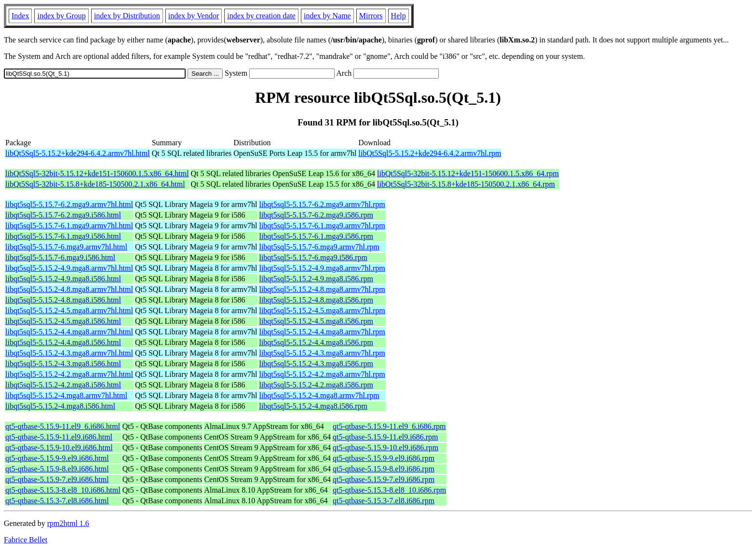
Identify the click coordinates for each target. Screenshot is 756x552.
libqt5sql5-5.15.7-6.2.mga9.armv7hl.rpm (322, 204)
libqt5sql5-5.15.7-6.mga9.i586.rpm (313, 257)
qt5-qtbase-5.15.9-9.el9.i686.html (57, 458)
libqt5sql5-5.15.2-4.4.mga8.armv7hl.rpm (322, 332)
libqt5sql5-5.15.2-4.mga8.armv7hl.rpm (319, 395)
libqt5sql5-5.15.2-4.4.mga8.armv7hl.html (69, 332)
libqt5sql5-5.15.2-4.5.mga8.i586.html (63, 321)
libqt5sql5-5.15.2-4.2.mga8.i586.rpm (316, 385)
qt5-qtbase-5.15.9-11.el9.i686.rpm (385, 437)
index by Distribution (127, 16)
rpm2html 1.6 (68, 523)
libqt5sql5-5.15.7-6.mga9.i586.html (60, 257)
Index (20, 16)
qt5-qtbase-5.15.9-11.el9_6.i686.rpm (389, 426)
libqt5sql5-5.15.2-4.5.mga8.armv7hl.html (69, 310)
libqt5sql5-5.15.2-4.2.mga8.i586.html (63, 385)
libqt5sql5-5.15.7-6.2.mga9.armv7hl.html (69, 204)
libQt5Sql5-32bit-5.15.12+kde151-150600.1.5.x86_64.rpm (468, 173)
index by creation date (261, 16)
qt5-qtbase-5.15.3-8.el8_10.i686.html (63, 490)
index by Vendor (194, 16)
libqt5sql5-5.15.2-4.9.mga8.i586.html (63, 279)
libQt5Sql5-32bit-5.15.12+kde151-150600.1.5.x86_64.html (97, 173)
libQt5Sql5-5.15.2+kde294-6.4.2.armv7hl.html (78, 153)
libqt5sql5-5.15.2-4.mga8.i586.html (60, 406)
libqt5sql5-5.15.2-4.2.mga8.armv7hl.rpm (322, 374)
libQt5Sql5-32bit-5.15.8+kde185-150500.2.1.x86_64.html (95, 184)
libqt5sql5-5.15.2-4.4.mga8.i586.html (63, 342)
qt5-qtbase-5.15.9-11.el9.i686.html (59, 437)
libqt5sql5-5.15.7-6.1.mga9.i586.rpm (316, 236)
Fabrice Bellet (26, 540)
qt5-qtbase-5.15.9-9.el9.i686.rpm (384, 458)
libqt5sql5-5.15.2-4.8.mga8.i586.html (63, 300)
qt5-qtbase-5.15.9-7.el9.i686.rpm (384, 479)
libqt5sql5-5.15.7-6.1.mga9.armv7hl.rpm (322, 226)
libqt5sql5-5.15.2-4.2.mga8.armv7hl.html (69, 374)
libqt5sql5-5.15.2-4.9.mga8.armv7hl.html (69, 268)
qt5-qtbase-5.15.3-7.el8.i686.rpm (384, 501)
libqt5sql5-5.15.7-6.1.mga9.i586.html (63, 236)
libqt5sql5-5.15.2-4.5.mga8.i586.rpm (316, 321)
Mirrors (371, 16)
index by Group (61, 16)
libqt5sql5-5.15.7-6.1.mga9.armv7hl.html (69, 226)
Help (398, 16)
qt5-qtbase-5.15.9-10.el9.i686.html (59, 448)
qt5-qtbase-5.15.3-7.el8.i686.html (57, 501)
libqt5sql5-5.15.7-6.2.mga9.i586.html (63, 215)
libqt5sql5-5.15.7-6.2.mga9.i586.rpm (316, 215)
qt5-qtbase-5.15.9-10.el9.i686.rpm (385, 448)
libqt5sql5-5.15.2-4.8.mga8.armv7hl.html (69, 289)
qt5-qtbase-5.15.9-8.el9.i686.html (57, 469)
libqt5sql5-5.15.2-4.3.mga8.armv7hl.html (69, 353)
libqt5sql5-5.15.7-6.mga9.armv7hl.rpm (319, 247)
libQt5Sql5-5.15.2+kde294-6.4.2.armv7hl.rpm (430, 153)
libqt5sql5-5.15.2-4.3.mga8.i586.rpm (316, 364)
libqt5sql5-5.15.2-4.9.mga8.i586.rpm (316, 279)
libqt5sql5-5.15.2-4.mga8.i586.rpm (313, 406)
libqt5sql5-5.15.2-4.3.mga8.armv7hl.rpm (322, 353)
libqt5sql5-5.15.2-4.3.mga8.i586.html (63, 364)
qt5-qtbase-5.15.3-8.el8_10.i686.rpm (389, 490)
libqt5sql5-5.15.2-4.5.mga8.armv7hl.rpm (322, 310)
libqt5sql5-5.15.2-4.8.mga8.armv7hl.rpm (322, 289)
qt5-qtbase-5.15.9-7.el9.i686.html (57, 479)
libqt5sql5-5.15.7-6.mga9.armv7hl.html (66, 247)
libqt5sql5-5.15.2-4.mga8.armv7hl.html (66, 395)
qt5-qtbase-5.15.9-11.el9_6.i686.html (63, 426)
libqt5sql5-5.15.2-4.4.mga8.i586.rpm (316, 342)
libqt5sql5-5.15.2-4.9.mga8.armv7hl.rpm (322, 268)
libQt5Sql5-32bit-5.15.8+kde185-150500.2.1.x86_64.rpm (466, 184)
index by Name (327, 16)
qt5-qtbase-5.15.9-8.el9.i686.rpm (384, 469)
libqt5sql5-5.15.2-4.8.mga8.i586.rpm (316, 300)
